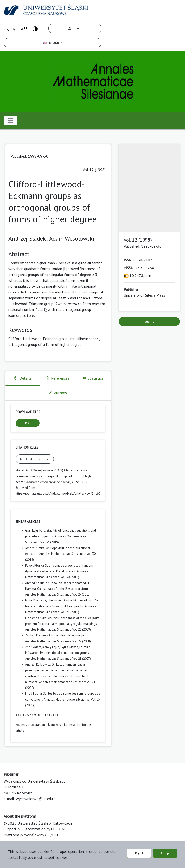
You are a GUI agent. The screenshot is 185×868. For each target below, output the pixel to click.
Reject (139, 853)
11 (42, 715)
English (52, 43)
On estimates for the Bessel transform (63, 589)
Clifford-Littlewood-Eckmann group (38, 339)
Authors (58, 393)
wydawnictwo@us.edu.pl (36, 799)
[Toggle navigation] (10, 121)
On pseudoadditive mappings (69, 635)
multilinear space (84, 339)
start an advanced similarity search (58, 725)
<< (17, 715)
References (58, 378)
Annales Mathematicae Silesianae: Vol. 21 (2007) (58, 659)
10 (38, 715)
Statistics (93, 378)
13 (50, 715)
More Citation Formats (34, 459)
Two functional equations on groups (65, 653)
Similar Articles (28, 522)
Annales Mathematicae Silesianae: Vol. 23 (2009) (58, 630)
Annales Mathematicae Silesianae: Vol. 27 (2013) (58, 595)
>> (57, 715)
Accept (165, 853)
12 (46, 715)
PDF (28, 423)
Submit (149, 321)
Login (74, 28)
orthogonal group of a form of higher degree (45, 344)
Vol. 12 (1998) (94, 170)
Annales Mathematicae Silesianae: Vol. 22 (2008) (58, 641)
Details (23, 378)
